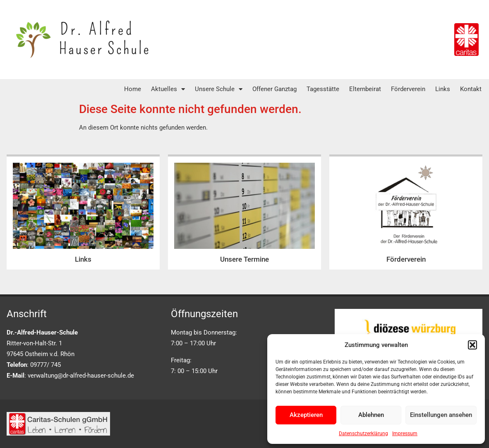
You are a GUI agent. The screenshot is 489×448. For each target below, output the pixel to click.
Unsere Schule (219, 89)
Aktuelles (168, 89)
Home (133, 89)
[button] (472, 345)
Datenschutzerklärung (363, 434)
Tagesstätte (323, 89)
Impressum (405, 434)
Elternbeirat (365, 89)
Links (443, 89)
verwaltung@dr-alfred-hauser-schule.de (81, 376)
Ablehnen (371, 415)
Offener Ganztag (274, 89)
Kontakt (471, 89)
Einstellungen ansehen (441, 415)
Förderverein (408, 89)
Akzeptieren (306, 415)
